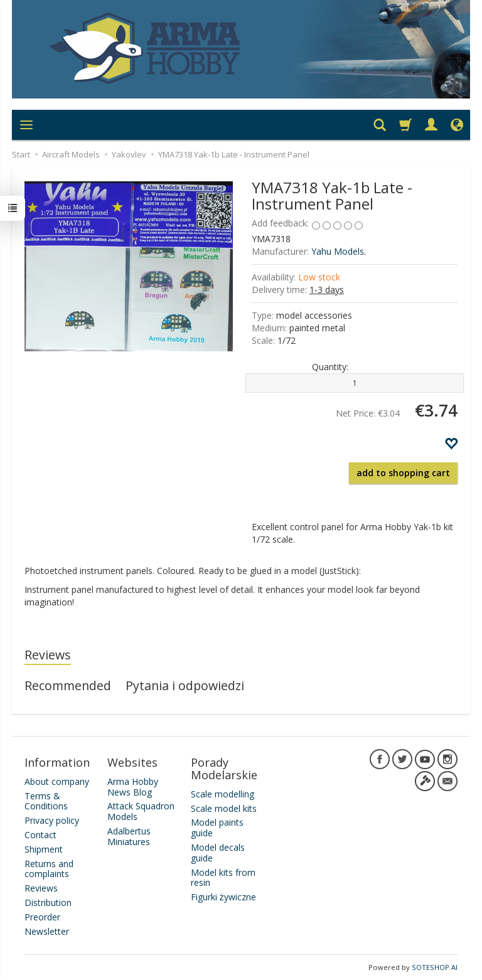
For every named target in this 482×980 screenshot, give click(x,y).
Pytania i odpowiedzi (185, 685)
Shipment (44, 849)
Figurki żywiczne (223, 897)
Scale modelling (222, 793)
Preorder (42, 916)
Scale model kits (224, 808)
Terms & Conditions (46, 801)
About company (57, 781)
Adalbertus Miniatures (129, 836)
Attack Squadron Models (141, 811)
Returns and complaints (49, 868)
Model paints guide (217, 828)
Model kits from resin (223, 877)
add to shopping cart (403, 473)
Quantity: (330, 367)
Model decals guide (218, 853)
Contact (40, 835)
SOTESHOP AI (435, 967)
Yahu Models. (339, 251)
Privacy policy (52, 820)
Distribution (48, 903)
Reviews (48, 655)
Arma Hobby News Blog (133, 786)
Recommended (68, 685)
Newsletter (47, 931)
